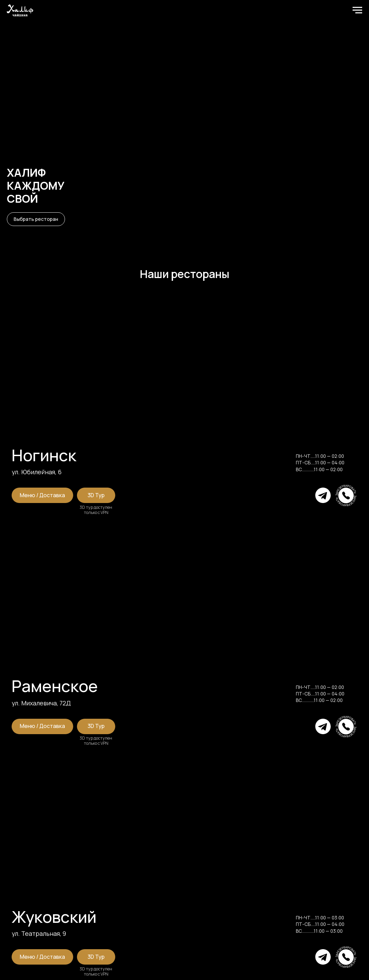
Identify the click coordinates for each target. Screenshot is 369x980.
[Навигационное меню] (357, 10)
